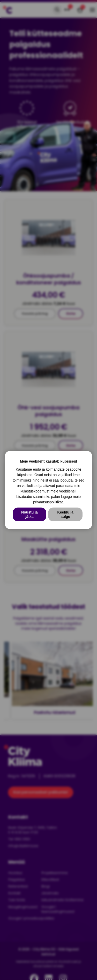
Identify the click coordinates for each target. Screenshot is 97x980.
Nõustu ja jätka (29, 514)
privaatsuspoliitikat (48, 502)
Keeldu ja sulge (65, 514)
